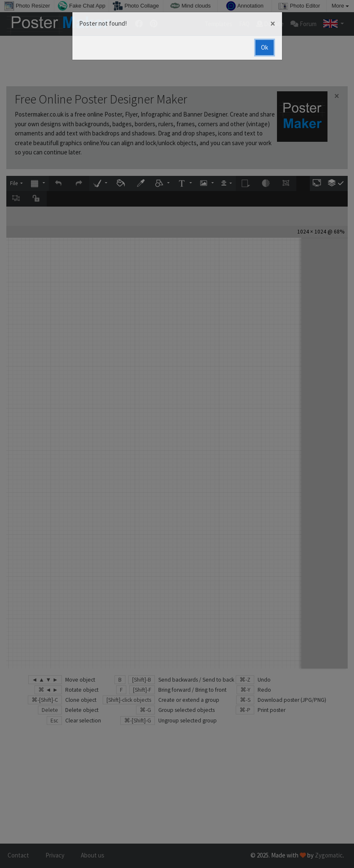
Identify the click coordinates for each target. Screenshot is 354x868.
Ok (265, 47)
